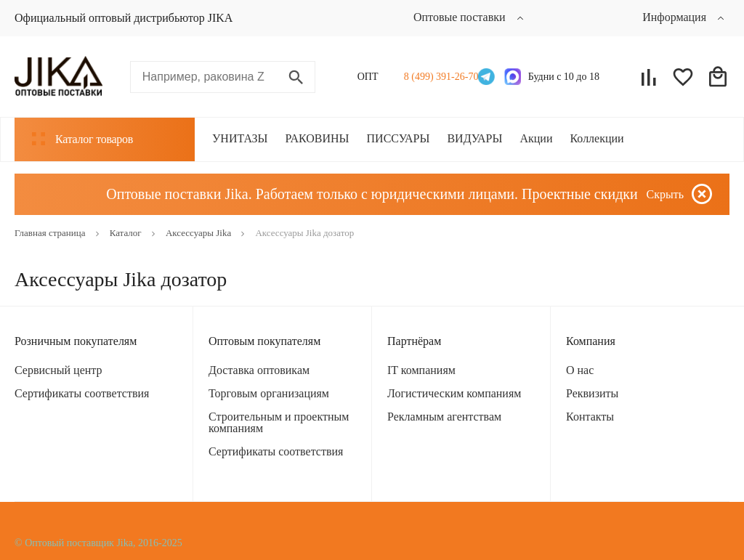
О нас (580, 370)
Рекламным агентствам (444, 417)
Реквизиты (592, 393)
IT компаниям (421, 370)
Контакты (590, 417)
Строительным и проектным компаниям (279, 422)
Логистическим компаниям (454, 393)
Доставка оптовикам (259, 370)
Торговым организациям (269, 393)
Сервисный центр (58, 370)
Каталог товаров (82, 139)
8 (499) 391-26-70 (437, 77)
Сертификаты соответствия (82, 393)
